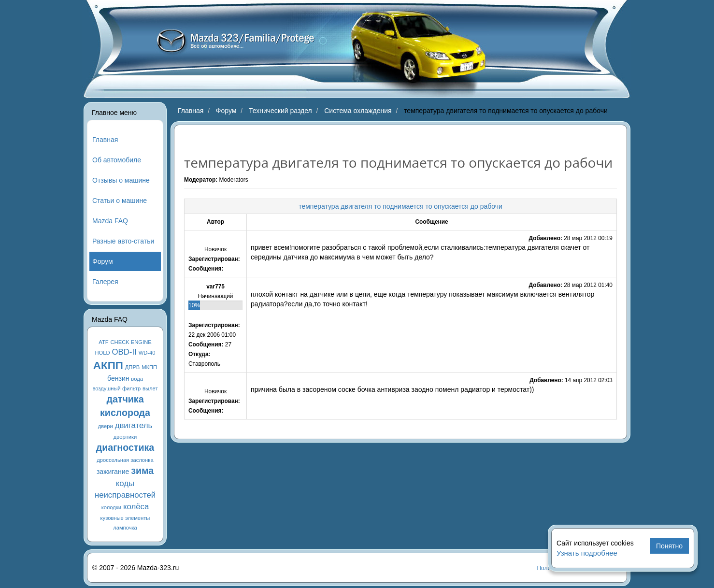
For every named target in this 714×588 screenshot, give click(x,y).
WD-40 (147, 353)
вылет (150, 388)
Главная (105, 140)
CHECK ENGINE (131, 342)
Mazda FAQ (110, 221)
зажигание (113, 472)
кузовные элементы (125, 518)
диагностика (125, 447)
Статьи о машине (120, 201)
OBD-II (124, 352)
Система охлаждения (358, 111)
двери (106, 426)
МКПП (149, 367)
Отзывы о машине (121, 180)
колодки (111, 507)
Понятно (669, 546)
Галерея (105, 282)
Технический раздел (280, 111)
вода (137, 379)
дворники (125, 437)
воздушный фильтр (116, 388)
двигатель (134, 425)
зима (142, 471)
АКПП (108, 366)
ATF (103, 342)
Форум (103, 261)
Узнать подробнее (587, 553)
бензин (118, 378)
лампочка (125, 528)
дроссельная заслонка (125, 460)
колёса (136, 507)
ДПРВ (133, 367)
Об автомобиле (117, 160)
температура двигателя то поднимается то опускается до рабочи (400, 206)
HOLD (103, 353)
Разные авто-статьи (123, 241)
